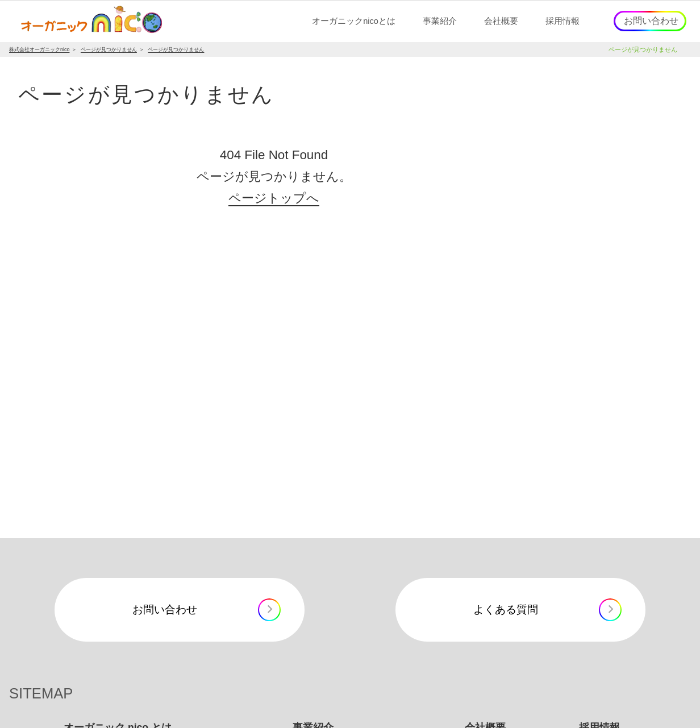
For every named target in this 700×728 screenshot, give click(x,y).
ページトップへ (274, 198)
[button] (354, 21)
